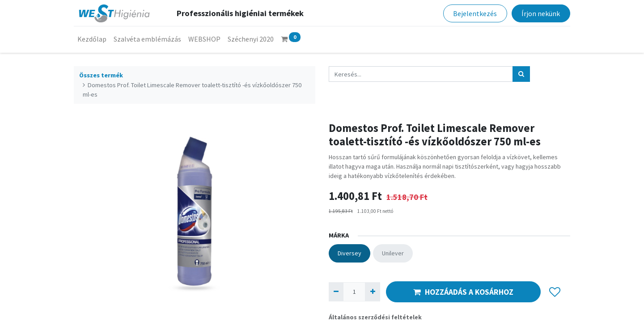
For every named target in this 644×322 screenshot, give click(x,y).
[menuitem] (92, 39)
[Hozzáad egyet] (372, 292)
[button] (555, 292)
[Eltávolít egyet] (336, 292)
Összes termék (101, 75)
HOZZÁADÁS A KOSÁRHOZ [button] (463, 292)
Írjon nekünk (541, 13)
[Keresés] (521, 74)
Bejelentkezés (475, 13)
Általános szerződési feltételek (375, 317)
